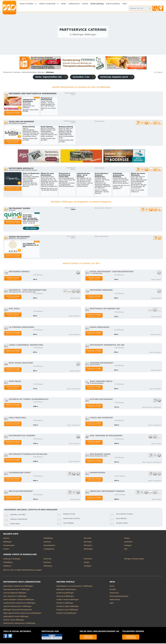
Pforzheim (88, 546)
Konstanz (47, 542)
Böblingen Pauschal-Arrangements (18, 610)
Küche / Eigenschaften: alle (49, 77)
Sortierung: (114, 77)
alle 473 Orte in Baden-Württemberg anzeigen (23, 570)
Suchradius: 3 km (81, 77)
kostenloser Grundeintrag (131, 637)
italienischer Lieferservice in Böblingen (19, 624)
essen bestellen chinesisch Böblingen (19, 600)
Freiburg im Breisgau (12, 559)
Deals (64, 4)
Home (112, 587)
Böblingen (8, 542)
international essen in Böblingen (17, 590)
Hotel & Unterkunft (47, 4)
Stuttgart (128, 546)
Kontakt (113, 590)
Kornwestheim (49, 546)
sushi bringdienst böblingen (15, 593)
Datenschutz (115, 600)
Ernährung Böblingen (65, 593)
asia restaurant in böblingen (15, 597)
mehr (125, 4)
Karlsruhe (48, 559)
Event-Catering (97, 4)
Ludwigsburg (49, 549)
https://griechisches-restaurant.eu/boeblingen (22, 614)
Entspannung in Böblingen (67, 610)
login (112, 603)
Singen (127, 539)
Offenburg (48, 566)
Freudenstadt (9, 546)
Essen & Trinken (27, 4)
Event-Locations (113, 4)
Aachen (6, 539)
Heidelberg (48, 539)
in (12, 73)
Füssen (6, 549)
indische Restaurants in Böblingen (17, 607)
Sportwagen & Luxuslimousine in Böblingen (74, 587)
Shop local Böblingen (65, 597)
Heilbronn (7, 566)
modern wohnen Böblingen (68, 600)
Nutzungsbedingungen (119, 597)
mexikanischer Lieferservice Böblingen (19, 603)
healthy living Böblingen (66, 614)
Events (85, 4)
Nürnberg (88, 542)
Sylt (126, 549)
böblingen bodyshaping (66, 590)
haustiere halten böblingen (68, 607)
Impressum (114, 593)
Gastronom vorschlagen (88, 637)
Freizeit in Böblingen (65, 603)
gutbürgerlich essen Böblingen (16, 617)
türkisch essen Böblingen (14, 620)
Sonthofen (128, 542)
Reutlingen (88, 549)
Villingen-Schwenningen (134, 559)
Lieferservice (74, 4)
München (88, 539)
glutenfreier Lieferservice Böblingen (18, 587)
